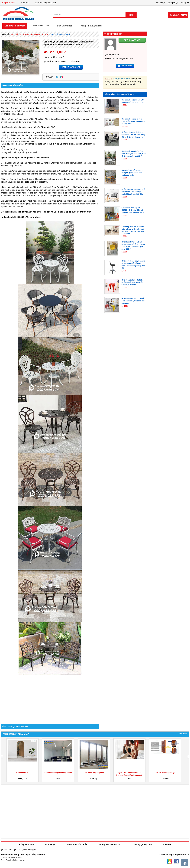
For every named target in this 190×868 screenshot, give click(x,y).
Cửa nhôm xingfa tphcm (94, 773)
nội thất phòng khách (60, 34)
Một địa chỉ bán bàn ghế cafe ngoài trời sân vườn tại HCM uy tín (30, 163)
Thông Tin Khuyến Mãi (91, 26)
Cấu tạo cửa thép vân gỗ (165, 773)
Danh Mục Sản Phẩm (15, 26)
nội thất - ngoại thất (20, 34)
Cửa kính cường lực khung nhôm (58, 773)
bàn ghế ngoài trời (15, 132)
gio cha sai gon (29, 850)
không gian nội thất (40, 34)
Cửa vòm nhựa (23, 773)
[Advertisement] (50, 697)
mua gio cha (15, 850)
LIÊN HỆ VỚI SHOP (71, 67)
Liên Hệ (167, 845)
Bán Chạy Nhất (64, 26)
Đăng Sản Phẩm (178, 15)
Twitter (57, 77)
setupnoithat (113, 55)
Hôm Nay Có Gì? (41, 25)
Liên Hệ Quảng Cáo (142, 845)
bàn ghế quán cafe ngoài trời (38, 135)
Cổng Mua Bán (8, 3)
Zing (62, 77)
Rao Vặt (25, 3)
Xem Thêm (183, 734)
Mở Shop (160, 3)
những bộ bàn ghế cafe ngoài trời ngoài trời (27, 182)
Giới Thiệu (50, 845)
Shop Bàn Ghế (74, 111)
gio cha (4, 850)
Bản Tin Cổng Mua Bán (46, 3)
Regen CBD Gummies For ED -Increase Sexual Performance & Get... (129, 775)
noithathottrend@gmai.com (120, 59)
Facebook (177, 861)
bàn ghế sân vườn (49, 100)
